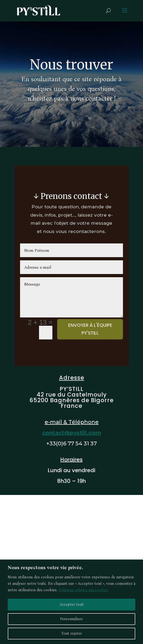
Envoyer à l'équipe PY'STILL (90, 329)
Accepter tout (72, 604)
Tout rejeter (71, 633)
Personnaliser (71, 619)
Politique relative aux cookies (84, 590)
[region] (71, 602)
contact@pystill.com (72, 433)
